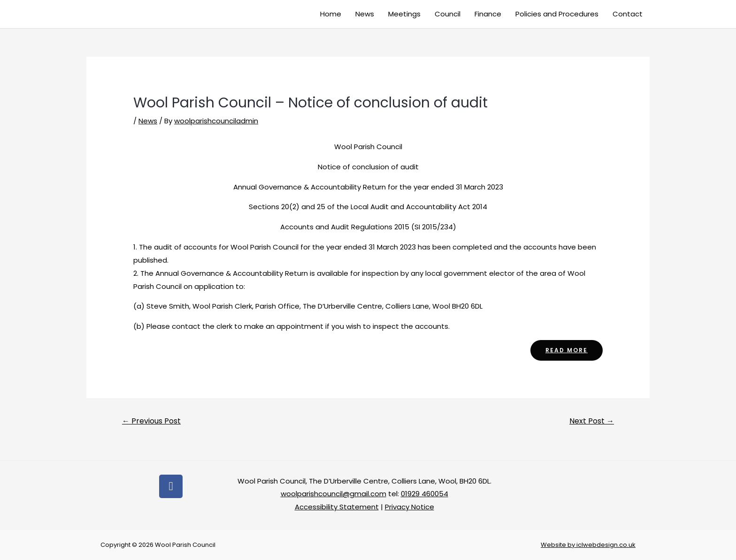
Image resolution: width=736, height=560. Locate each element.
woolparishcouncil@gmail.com (333, 494)
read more (567, 350)
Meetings (404, 14)
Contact (628, 14)
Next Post (592, 421)
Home (331, 14)
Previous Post (151, 421)
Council (448, 14)
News (365, 14)
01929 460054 (425, 494)
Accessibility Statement (337, 507)
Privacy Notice (410, 507)
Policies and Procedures (557, 14)
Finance (488, 14)
